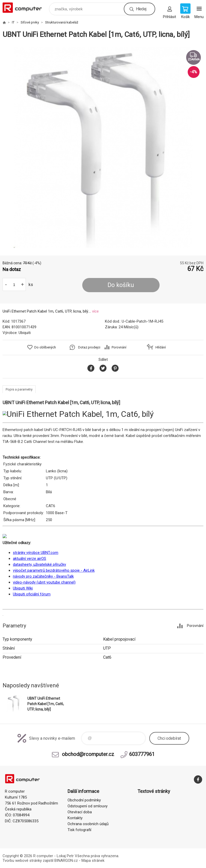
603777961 (142, 754)
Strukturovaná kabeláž (62, 22)
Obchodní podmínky (84, 800)
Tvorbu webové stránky (22, 861)
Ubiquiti (25, 333)
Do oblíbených (45, 347)
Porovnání (119, 347)
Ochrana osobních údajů (88, 824)
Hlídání (161, 347)
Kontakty (75, 818)
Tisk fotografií (79, 830)
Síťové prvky (30, 22)
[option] (103, 147)
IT (13, 22)
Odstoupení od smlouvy (88, 806)
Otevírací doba (80, 812)
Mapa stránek (93, 861)
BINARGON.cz (66, 861)
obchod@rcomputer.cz (88, 754)
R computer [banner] (25, 8)
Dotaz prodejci (89, 347)
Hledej (141, 9)
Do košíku (121, 285)
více (95, 311)
